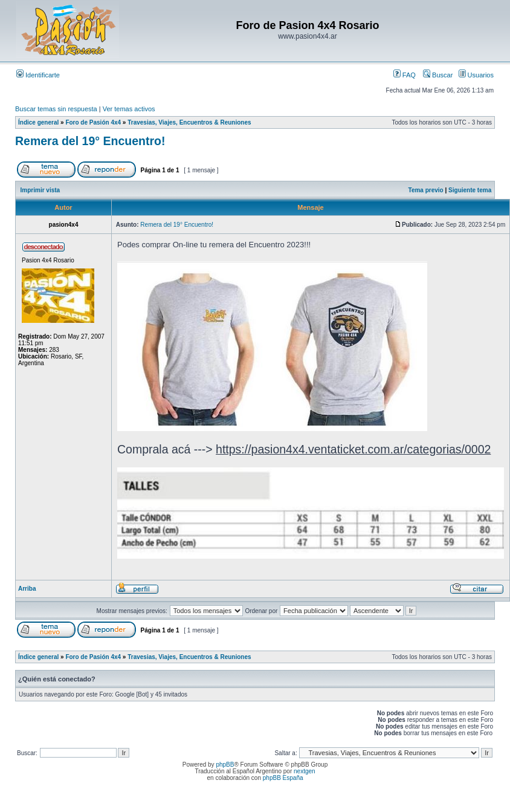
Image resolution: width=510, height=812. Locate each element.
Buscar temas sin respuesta (56, 109)
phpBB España (283, 778)
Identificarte (38, 75)
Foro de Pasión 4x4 (93, 122)
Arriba (27, 589)
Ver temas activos (129, 109)
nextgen (305, 771)
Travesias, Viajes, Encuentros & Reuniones (189, 122)
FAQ (405, 75)
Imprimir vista (40, 190)
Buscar (438, 75)
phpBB (225, 765)
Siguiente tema (470, 190)
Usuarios (476, 75)
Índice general (38, 122)
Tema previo (426, 190)
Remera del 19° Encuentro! (90, 141)
